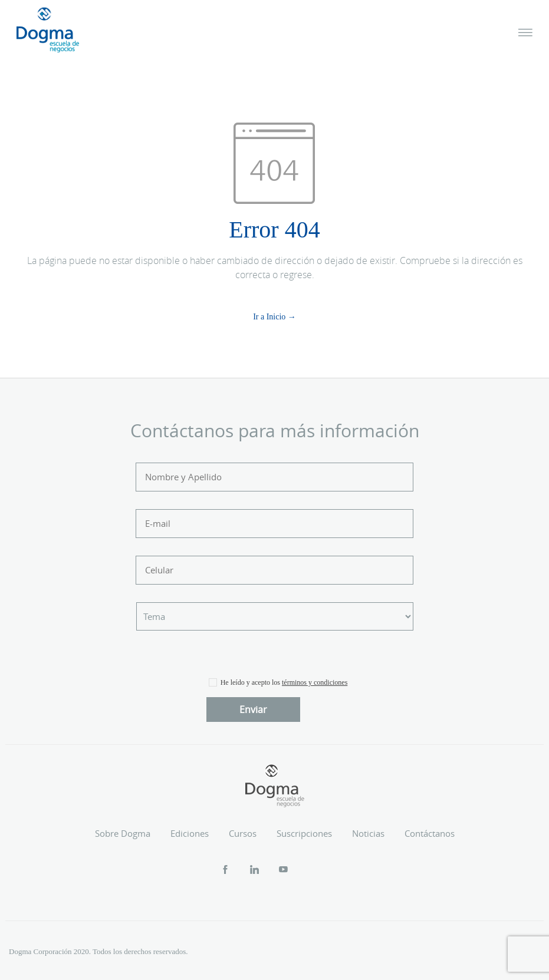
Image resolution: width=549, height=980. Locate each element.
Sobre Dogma (123, 833)
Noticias (368, 833)
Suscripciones (304, 833)
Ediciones (190, 833)
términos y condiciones (315, 682)
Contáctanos (430, 833)
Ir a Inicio (269, 317)
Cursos (243, 833)
